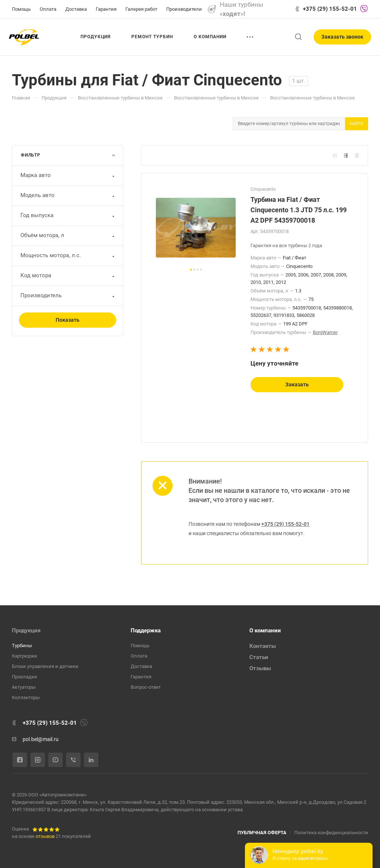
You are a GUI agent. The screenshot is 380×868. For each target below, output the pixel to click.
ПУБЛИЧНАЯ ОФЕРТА (262, 833)
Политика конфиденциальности (331, 833)
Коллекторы (26, 697)
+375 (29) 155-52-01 (330, 9)
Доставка (141, 666)
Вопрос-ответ (146, 687)
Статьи (259, 657)
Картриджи (24, 656)
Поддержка (146, 630)
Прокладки (24, 677)
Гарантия (141, 677)
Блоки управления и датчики (45, 666)
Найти (357, 124)
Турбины (22, 646)
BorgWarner (325, 332)
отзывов (45, 836)
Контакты (263, 646)
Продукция (26, 630)
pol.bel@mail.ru (41, 739)
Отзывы (260, 668)
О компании (265, 630)
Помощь (140, 646)
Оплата (139, 656)
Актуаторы (24, 687)
